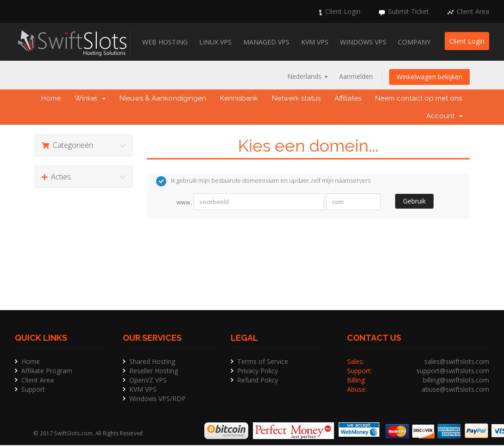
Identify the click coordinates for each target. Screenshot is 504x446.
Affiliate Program (47, 371)
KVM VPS (315, 42)
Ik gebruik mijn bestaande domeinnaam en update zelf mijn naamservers (263, 181)
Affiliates (348, 98)
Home (51, 98)
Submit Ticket (409, 11)
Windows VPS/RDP (157, 398)
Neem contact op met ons (419, 98)
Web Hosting (165, 42)
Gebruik (414, 201)
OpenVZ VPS (148, 380)
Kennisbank (239, 98)
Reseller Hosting (154, 371)
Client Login (343, 11)
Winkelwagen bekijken (429, 77)
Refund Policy (258, 380)
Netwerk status (296, 98)
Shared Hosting (152, 361)
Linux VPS (215, 42)
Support (33, 389)
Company (414, 42)
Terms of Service (263, 361)
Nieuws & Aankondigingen (163, 98)
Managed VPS (266, 42)
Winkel (90, 98)
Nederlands (308, 76)
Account (444, 116)
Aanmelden (356, 76)
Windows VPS (363, 42)
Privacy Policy (258, 371)
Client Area (473, 11)
